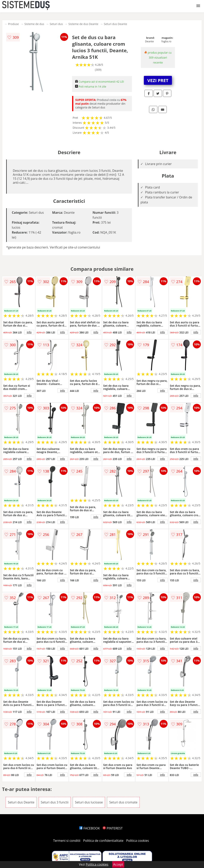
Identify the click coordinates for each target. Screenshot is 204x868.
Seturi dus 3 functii (55, 802)
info (29, 332)
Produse (13, 24)
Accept (118, 864)
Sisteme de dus (34, 24)
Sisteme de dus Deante (83, 24)
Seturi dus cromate (123, 802)
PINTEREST (113, 828)
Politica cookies (138, 841)
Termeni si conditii (67, 841)
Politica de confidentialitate (103, 841)
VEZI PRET (158, 80)
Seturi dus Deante (115, 24)
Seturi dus (56, 24)
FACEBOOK (90, 828)
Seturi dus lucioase (89, 802)
